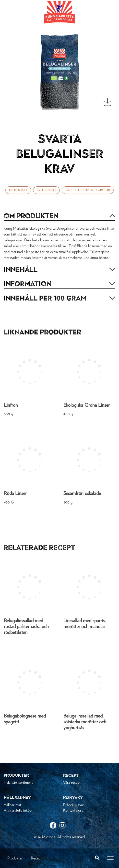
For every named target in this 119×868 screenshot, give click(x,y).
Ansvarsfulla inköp (18, 810)
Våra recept (72, 782)
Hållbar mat (12, 805)
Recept (36, 858)
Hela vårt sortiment (18, 782)
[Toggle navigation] (110, 858)
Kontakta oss (73, 810)
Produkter (15, 858)
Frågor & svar (74, 805)
